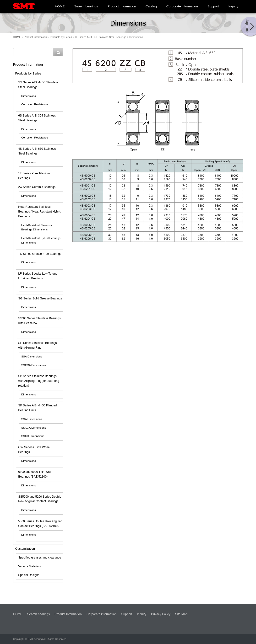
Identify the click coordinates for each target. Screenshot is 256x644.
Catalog (151, 6)
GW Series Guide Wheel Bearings (34, 450)
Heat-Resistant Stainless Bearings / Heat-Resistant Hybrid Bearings (40, 212)
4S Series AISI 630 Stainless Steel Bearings (101, 37)
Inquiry (233, 6)
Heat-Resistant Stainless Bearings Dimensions (37, 227)
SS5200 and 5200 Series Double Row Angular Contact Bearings (40, 499)
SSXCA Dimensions (34, 365)
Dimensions (29, 96)
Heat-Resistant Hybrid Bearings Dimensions (41, 240)
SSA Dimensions (32, 356)
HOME (60, 6)
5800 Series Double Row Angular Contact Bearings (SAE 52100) (40, 524)
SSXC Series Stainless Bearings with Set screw (39, 321)
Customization (25, 549)
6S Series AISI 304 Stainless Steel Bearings (37, 118)
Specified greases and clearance (40, 558)
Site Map (181, 614)
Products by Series (61, 37)
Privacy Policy (161, 614)
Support (213, 6)
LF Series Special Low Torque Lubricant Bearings (38, 276)
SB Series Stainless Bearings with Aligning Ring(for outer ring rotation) (39, 381)
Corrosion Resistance (35, 104)
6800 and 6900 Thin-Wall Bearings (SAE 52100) (35, 474)
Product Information (122, 6)
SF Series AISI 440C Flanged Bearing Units (37, 408)
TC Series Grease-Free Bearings (40, 254)
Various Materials (29, 566)
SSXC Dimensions (33, 436)
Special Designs (29, 575)
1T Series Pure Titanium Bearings (34, 176)
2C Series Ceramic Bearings (37, 187)
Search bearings (86, 6)
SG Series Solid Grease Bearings (40, 298)
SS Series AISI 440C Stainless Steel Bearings (38, 85)
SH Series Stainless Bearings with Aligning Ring (37, 345)
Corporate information (182, 6)
